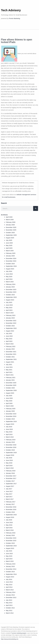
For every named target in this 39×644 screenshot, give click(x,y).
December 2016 (11, 507)
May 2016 (9, 525)
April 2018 (9, 465)
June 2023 (9, 305)
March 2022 (10, 344)
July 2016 (9, 520)
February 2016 (11, 533)
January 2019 (10, 442)
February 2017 (11, 502)
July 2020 (9, 396)
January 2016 (10, 535)
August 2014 (10, 577)
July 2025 (9, 240)
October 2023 (10, 295)
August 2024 (10, 269)
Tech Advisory (11, 10)
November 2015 (11, 541)
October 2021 (10, 357)
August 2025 (10, 238)
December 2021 (11, 352)
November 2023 (11, 292)
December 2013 (11, 597)
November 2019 (11, 416)
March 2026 (10, 220)
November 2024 (11, 261)
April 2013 (9, 605)
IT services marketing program (18, 633)
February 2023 (11, 315)
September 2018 (11, 452)
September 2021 (11, 359)
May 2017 (9, 494)
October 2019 (10, 419)
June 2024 (9, 274)
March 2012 (10, 613)
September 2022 (11, 328)
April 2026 (9, 217)
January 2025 (10, 256)
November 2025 (11, 230)
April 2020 (9, 403)
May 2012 (9, 610)
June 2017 (9, 491)
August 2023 (10, 300)
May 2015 (9, 556)
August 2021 (10, 362)
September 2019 (11, 421)
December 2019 (11, 414)
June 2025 (9, 243)
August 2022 (10, 331)
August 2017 (10, 486)
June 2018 (9, 460)
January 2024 (10, 287)
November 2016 (11, 509)
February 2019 (11, 440)
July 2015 (9, 551)
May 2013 (9, 603)
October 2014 (10, 572)
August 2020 (10, 393)
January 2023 (10, 318)
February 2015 (11, 564)
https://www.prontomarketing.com (10, 639)
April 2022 (9, 341)
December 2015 (11, 538)
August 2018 (10, 455)
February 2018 (11, 471)
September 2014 (11, 574)
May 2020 (9, 401)
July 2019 (9, 427)
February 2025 (11, 253)
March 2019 (10, 437)
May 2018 (9, 463)
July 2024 (9, 271)
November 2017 (11, 478)
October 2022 (10, 326)
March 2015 (10, 561)
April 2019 (9, 434)
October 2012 (10, 608)
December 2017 (11, 476)
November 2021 (11, 354)
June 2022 (9, 336)
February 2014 (11, 592)
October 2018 (10, 450)
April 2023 (9, 310)
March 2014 (10, 590)
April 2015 (9, 559)
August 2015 (10, 548)
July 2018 (9, 458)
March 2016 (10, 530)
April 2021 (9, 372)
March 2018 (10, 468)
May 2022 (9, 339)
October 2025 (10, 233)
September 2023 (11, 297)
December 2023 (11, 289)
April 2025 (9, 248)
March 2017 (10, 499)
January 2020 (10, 411)
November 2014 (11, 569)
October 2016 (10, 512)
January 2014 (10, 595)
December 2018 (11, 445)
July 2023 (9, 302)
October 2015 (10, 543)
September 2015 (11, 546)
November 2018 (11, 447)
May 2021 (9, 370)
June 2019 (9, 429)
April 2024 (9, 279)
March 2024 (10, 282)
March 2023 (10, 313)
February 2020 (11, 409)
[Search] (36, 208)
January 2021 (10, 380)
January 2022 (10, 349)
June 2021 (9, 367)
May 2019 (9, 432)
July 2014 (9, 579)
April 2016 (9, 528)
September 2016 (11, 515)
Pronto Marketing (14, 18)
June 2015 (9, 554)
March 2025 (10, 251)
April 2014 (9, 587)
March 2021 (10, 375)
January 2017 (10, 504)
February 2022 (11, 346)
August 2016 (10, 517)
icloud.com (34, 89)
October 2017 (10, 481)
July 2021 (9, 364)
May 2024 (9, 276)
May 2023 (9, 308)
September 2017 (11, 484)
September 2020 (11, 390)
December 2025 (11, 227)
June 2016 (9, 522)
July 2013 (9, 600)
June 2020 (9, 398)
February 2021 (11, 377)
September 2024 (11, 266)
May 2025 (9, 245)
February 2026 (11, 222)
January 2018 (10, 473)
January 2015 (10, 566)
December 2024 (11, 258)
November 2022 (11, 323)
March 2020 (10, 406)
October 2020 (10, 388)
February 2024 (11, 284)
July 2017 (9, 489)
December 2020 (11, 383)
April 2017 (9, 497)
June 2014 (9, 582)
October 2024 (10, 264)
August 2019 (10, 424)
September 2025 (11, 235)
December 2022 (11, 321)
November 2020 (11, 385)
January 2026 (10, 225)
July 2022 (9, 333)
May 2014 (9, 585)
